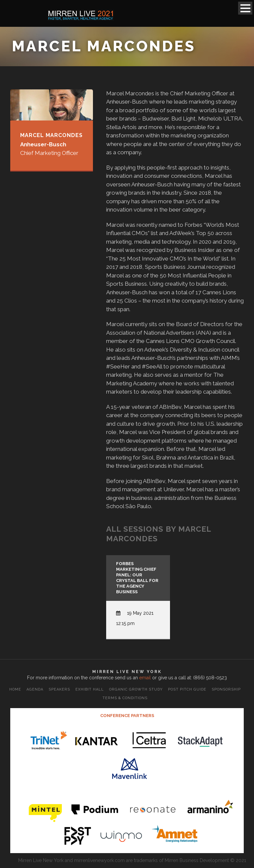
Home (15, 689)
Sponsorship (226, 689)
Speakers (59, 689)
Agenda (35, 689)
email (145, 678)
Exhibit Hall (90, 689)
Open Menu (245, 8)
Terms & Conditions (125, 698)
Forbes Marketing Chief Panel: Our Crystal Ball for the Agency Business (137, 578)
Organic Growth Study (136, 689)
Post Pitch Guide (187, 689)
